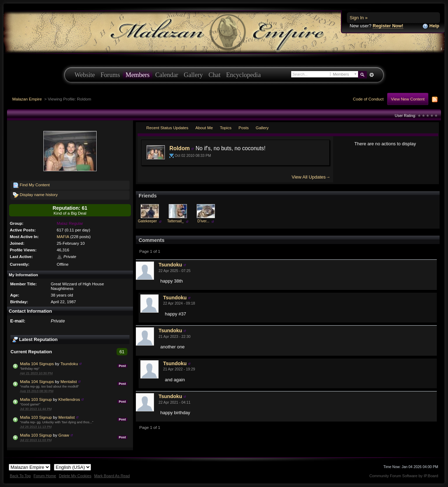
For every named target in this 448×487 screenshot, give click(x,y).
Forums (110, 75)
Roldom (180, 148)
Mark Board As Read (112, 476)
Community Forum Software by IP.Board (404, 476)
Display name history (35, 195)
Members (138, 75)
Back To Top (20, 476)
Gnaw (64, 435)
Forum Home (45, 476)
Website (85, 75)
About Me (204, 128)
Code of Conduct (368, 99)
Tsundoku (69, 364)
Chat (215, 75)
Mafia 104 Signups (37, 364)
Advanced (372, 75)
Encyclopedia (243, 75)
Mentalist (69, 381)
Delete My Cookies (75, 476)
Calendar (167, 75)
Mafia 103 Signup (36, 399)
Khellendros (69, 399)
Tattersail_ (175, 221)
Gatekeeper (147, 221)
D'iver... (203, 221)
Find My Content (31, 185)
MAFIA (63, 236)
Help (431, 26)
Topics (226, 128)
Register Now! (388, 26)
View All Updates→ (311, 177)
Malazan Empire (27, 99)
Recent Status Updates (167, 128)
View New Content (408, 99)
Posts (243, 128)
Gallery (193, 75)
